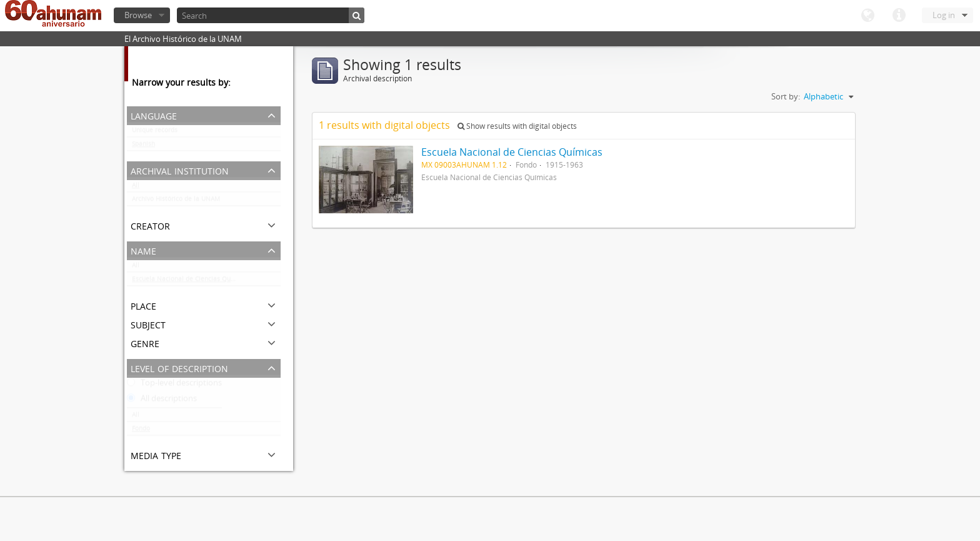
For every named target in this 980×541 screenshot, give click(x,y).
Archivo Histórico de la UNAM (176, 201)
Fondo (141, 431)
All (136, 188)
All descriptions (162, 401)
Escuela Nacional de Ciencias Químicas (191, 281)
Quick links (899, 16)
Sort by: (786, 96)
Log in (944, 15)
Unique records (155, 133)
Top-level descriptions (174, 385)
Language (867, 16)
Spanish (143, 146)
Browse (138, 15)
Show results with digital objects (517, 126)
